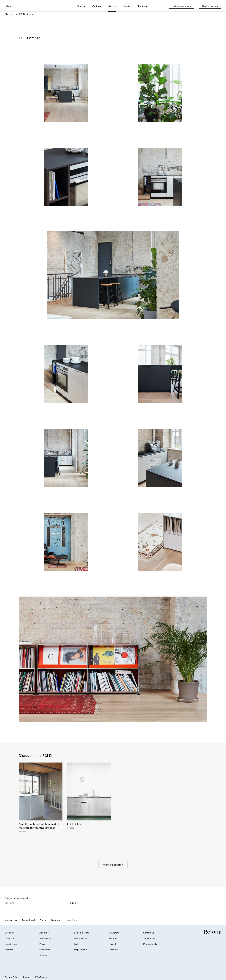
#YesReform (41, 977)
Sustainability (46, 938)
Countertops (11, 944)
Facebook (113, 949)
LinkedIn (113, 944)
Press (42, 944)
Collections (10, 938)
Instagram (114, 933)
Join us (43, 955)
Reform (8, 6)
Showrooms (149, 938)
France (43, 920)
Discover (9, 14)
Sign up (74, 903)
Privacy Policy (12, 977)
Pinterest (113, 938)
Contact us (149, 933)
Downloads (45, 949)
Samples (9, 949)
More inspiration (113, 865)
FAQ (76, 944)
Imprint (27, 977)
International (11, 920)
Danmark (56, 920)
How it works (81, 938)
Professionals (150, 944)
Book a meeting (82, 933)
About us (44, 933)
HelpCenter (81, 949)
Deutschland (28, 920)
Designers (10, 933)
